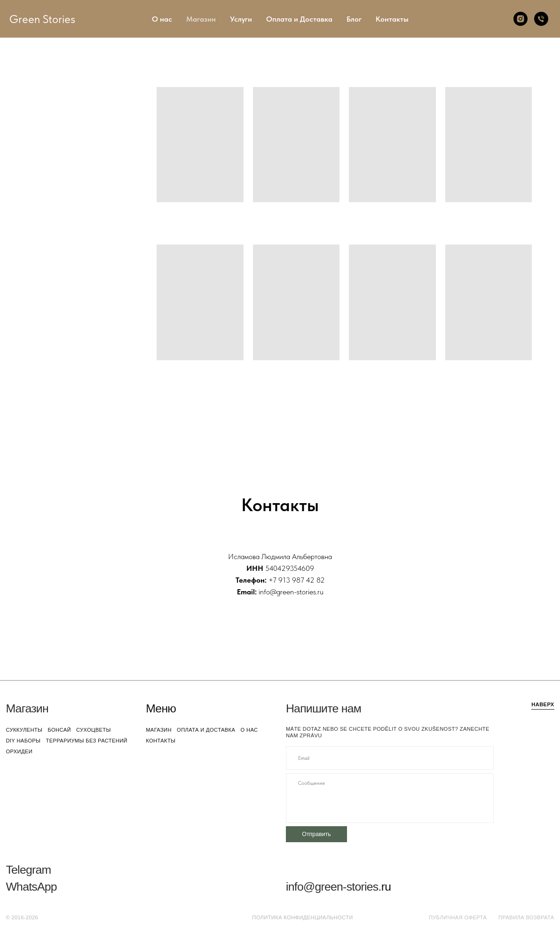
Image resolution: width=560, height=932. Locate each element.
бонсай (59, 730)
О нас (162, 19)
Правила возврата (526, 917)
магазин (159, 730)
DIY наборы (23, 741)
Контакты (392, 19)
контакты (161, 741)
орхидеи (19, 751)
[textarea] (390, 798)
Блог (354, 19)
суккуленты (24, 730)
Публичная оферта (458, 917)
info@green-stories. (334, 887)
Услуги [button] (241, 19)
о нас (249, 730)
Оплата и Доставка (299, 19)
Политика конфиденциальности (302, 917)
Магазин (201, 19)
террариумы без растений (87, 741)
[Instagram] (521, 19)
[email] (390, 758)
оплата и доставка (206, 730)
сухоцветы (94, 730)
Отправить (316, 834)
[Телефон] (541, 19)
